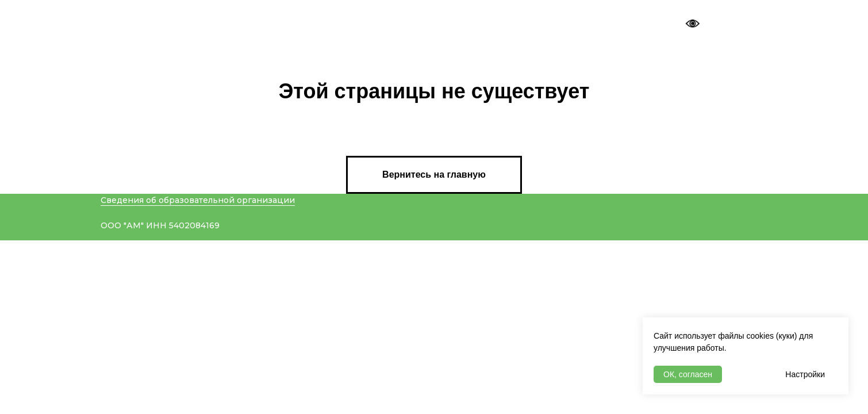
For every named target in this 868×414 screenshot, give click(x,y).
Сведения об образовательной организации (198, 200)
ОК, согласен (688, 374)
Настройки (805, 374)
